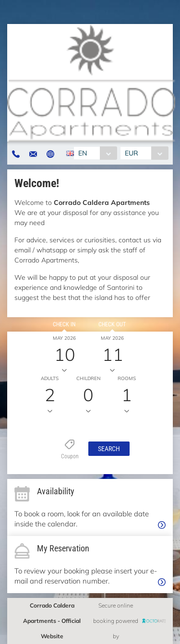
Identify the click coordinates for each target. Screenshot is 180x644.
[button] (109, 449)
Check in (64, 324)
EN (83, 153)
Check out (112, 324)
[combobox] (95, 153)
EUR (132, 153)
